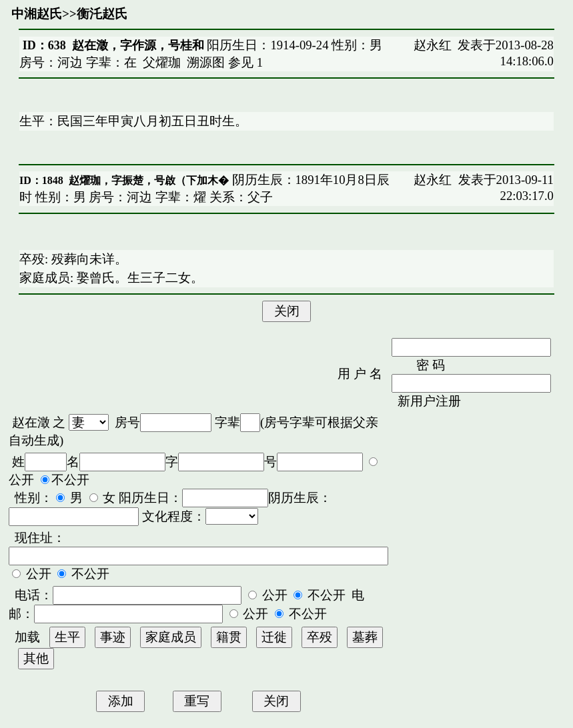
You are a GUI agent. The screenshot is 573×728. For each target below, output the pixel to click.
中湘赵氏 (37, 14)
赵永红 (433, 45)
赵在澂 (31, 422)
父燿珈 (162, 62)
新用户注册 (429, 401)
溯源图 (206, 62)
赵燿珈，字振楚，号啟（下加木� (149, 180)
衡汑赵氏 (102, 14)
